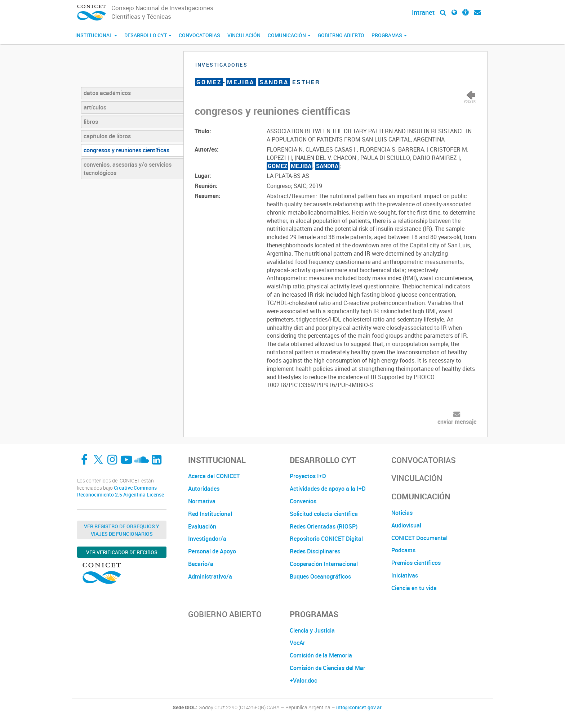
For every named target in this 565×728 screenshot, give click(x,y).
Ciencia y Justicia (312, 630)
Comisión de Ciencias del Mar (328, 668)
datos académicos (107, 93)
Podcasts (403, 550)
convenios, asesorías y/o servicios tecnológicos (128, 169)
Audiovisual (406, 525)
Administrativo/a (210, 576)
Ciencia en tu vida (414, 588)
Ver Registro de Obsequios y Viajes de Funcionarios (122, 530)
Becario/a (201, 564)
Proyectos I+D (308, 476)
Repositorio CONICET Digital (326, 539)
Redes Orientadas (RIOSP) (324, 526)
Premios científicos (416, 563)
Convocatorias (199, 35)
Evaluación (202, 526)
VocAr (297, 643)
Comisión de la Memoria (321, 655)
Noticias (402, 513)
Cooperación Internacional (324, 564)
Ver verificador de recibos (122, 552)
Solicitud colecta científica (324, 514)
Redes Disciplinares (315, 551)
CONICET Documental (419, 538)
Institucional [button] (96, 35)
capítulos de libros (107, 136)
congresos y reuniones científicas (126, 150)
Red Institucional (210, 514)
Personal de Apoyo (212, 551)
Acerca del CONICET (214, 476)
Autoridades (204, 489)
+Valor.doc (303, 680)
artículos (95, 107)
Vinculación (244, 35)
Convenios (303, 501)
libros (91, 122)
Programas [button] (389, 35)
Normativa (202, 501)
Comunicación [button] (289, 35)
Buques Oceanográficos (320, 576)
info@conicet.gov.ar (359, 707)
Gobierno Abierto (341, 35)
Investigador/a (207, 539)
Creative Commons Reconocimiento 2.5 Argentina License (121, 491)
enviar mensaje (457, 422)
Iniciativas (405, 575)
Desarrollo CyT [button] (148, 35)
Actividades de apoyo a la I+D (328, 489)
